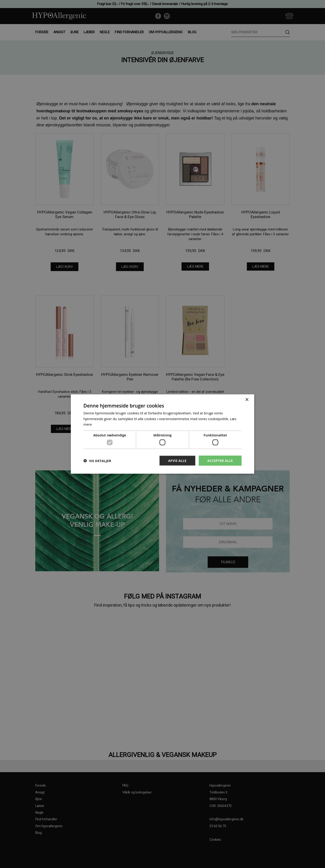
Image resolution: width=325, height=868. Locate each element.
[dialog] (162, 434)
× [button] (247, 400)
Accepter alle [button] (220, 460)
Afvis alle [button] (177, 460)
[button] (97, 461)
